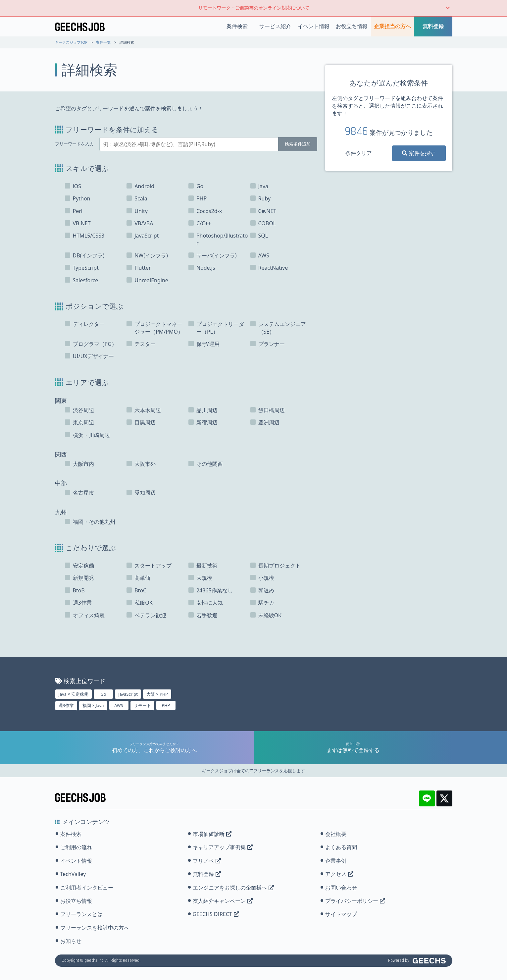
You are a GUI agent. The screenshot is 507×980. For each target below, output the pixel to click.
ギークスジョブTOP (71, 42)
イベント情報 (314, 26)
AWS (119, 705)
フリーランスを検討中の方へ (95, 928)
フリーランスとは (81, 914)
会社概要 (336, 834)
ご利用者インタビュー (87, 888)
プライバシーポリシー (355, 901)
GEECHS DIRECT (216, 914)
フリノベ (207, 861)
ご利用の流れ (76, 847)
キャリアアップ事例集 (223, 847)
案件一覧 (103, 42)
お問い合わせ (341, 888)
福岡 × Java (93, 705)
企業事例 (336, 861)
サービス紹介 (275, 26)
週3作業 (66, 705)
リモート (142, 705)
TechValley (73, 874)
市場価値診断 (212, 834)
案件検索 (237, 26)
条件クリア (359, 153)
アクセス (339, 874)
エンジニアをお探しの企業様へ (233, 888)
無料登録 (433, 26)
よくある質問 (341, 847)
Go (103, 694)
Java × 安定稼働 (74, 694)
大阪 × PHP (157, 694)
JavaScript (128, 694)
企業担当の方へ (392, 26)
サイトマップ (341, 914)
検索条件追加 (298, 144)
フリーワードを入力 (74, 144)
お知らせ (71, 941)
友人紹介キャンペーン (223, 901)
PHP (166, 705)
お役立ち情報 (352, 26)
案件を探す (419, 153)
